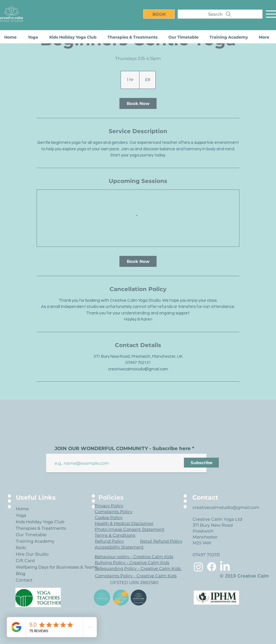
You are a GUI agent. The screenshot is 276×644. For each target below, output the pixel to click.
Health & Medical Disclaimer (124, 523)
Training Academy (35, 541)
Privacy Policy (109, 506)
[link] (138, 103)
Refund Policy (109, 541)
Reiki (21, 548)
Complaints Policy (113, 512)
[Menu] (271, 14)
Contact (24, 580)
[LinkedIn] (225, 567)
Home (22, 509)
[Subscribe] (201, 463)
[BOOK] (159, 14)
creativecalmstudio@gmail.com (226, 507)
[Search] (220, 14)
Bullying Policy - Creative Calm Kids (132, 563)
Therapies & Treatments (36, 528)
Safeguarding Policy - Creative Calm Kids (138, 568)
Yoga (21, 515)
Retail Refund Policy (161, 541)
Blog (21, 573)
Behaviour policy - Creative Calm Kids (134, 557)
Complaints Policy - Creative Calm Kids (136, 576)
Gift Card (25, 561)
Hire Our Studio (32, 554)
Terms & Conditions (115, 535)
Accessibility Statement (119, 547)
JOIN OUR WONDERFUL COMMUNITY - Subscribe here (123, 449)
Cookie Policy (109, 517)
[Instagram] (198, 567)
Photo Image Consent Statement (130, 529)
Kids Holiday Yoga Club (36, 522)
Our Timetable (31, 535)
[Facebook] (212, 567)
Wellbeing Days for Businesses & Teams (36, 567)
